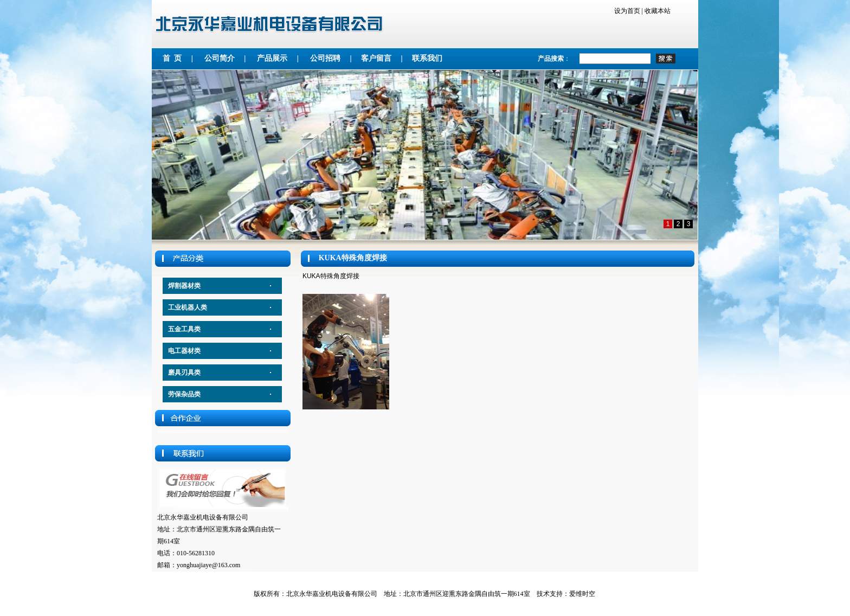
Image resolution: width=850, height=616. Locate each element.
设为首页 (627, 11)
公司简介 (220, 58)
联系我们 (427, 58)
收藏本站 (658, 11)
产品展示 (274, 58)
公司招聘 (325, 58)
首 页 (172, 58)
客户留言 (376, 58)
